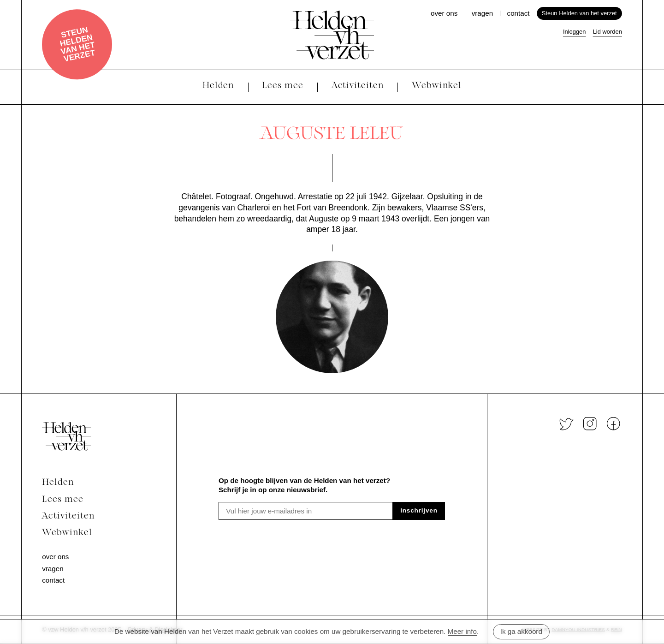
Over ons (444, 13)
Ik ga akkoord (521, 631)
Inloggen (575, 32)
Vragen (482, 13)
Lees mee (63, 500)
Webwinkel (67, 533)
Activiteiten (68, 516)
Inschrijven (419, 510)
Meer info (462, 631)
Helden (58, 483)
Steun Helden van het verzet (77, 44)
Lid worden (608, 32)
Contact (519, 13)
